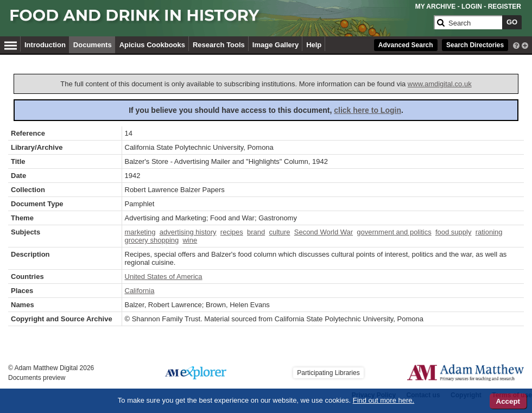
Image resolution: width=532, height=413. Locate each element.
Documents (93, 45)
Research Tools (219, 45)
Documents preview (37, 378)
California (140, 291)
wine (190, 240)
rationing (489, 232)
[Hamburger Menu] (11, 44)
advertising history (188, 232)
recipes (232, 232)
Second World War (324, 232)
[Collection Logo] (220, 20)
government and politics (394, 232)
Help (314, 45)
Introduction (45, 45)
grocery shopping (152, 240)
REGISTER (505, 7)
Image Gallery (275, 45)
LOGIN (472, 7)
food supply (454, 232)
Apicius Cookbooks (152, 45)
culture (279, 232)
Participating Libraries (328, 373)
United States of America (164, 277)
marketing (140, 232)
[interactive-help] (516, 45)
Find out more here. (384, 400)
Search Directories (475, 45)
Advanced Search (406, 45)
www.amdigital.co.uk (440, 84)
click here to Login (368, 110)
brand (256, 232)
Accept (508, 401)
